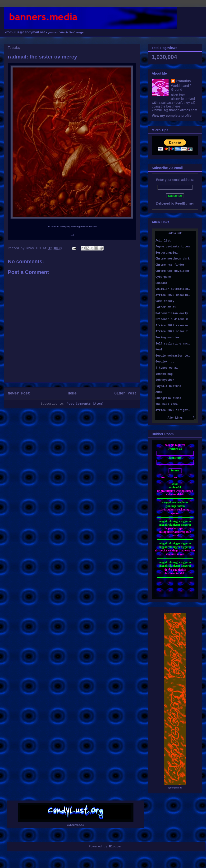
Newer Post (19, 394)
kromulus (183, 81)
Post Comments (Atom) (85, 404)
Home (72, 394)
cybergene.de (175, 788)
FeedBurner (185, 203)
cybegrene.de (76, 825)
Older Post (125, 394)
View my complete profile (172, 116)
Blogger (116, 847)
